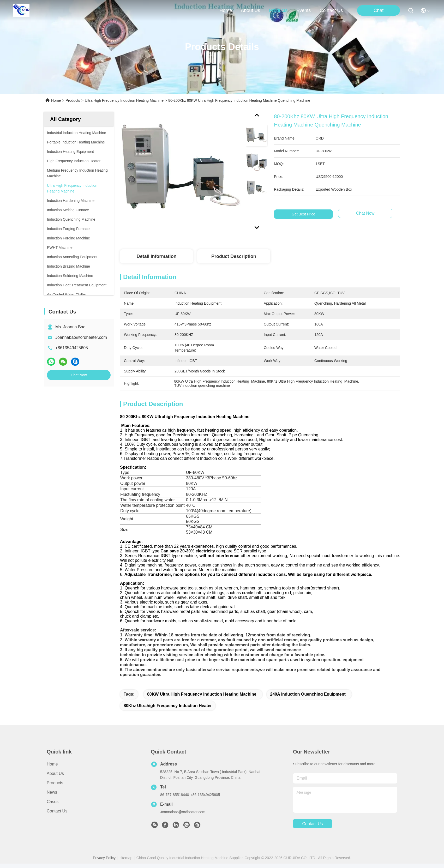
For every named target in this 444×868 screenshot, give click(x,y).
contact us (331, 10)
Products (73, 100)
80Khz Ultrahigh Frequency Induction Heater (168, 710)
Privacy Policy (104, 862)
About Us (55, 778)
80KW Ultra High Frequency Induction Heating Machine (202, 699)
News (52, 797)
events (304, 10)
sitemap (126, 862)
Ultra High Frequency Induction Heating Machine (124, 100)
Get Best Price (303, 214)
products (278, 10)
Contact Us (57, 815)
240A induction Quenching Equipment (308, 699)
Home (226, 10)
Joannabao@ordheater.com (81, 337)
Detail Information (156, 256)
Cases (53, 806)
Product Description (234, 256)
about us (250, 10)
